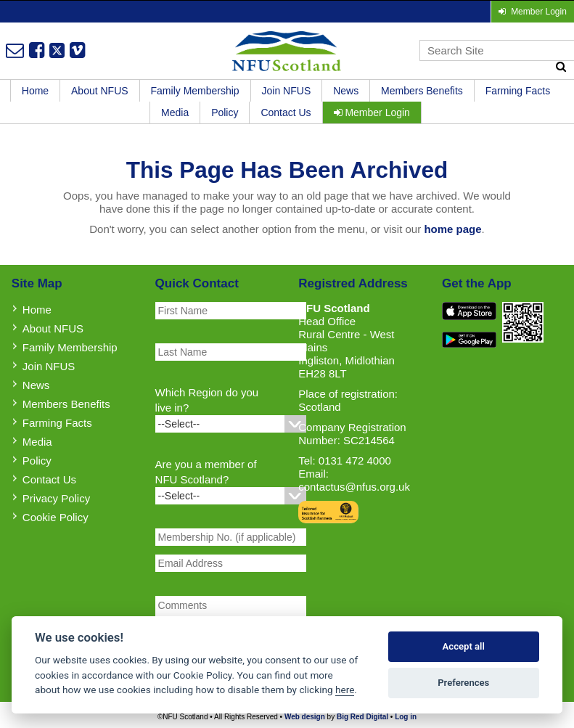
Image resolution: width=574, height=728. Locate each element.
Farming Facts (518, 91)
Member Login (372, 113)
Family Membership (195, 91)
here (345, 690)
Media (175, 113)
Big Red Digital (362, 717)
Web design (305, 717)
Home (35, 91)
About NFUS (100, 91)
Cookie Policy (56, 517)
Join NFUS (287, 91)
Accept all (464, 646)
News (346, 91)
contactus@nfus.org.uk (354, 487)
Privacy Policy (56, 498)
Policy (225, 113)
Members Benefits (422, 91)
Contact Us (286, 113)
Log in (406, 717)
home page (452, 229)
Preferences (463, 683)
